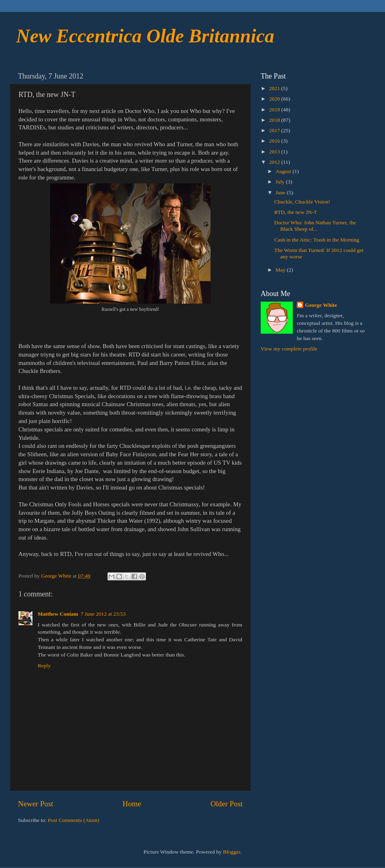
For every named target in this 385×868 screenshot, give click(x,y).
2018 (275, 120)
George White (321, 305)
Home (132, 804)
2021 (275, 88)
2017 (275, 130)
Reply (44, 666)
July (281, 182)
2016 (275, 141)
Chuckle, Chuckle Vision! (302, 202)
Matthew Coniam (58, 614)
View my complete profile (289, 349)
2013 (275, 152)
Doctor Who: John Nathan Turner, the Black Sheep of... (315, 226)
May (281, 270)
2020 (275, 99)
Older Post (227, 804)
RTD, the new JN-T (296, 212)
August (284, 171)
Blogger (232, 852)
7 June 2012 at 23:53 (103, 614)
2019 (275, 110)
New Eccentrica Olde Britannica (145, 36)
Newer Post (36, 804)
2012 (275, 162)
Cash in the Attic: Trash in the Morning (317, 240)
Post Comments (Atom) (73, 820)
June (281, 192)
